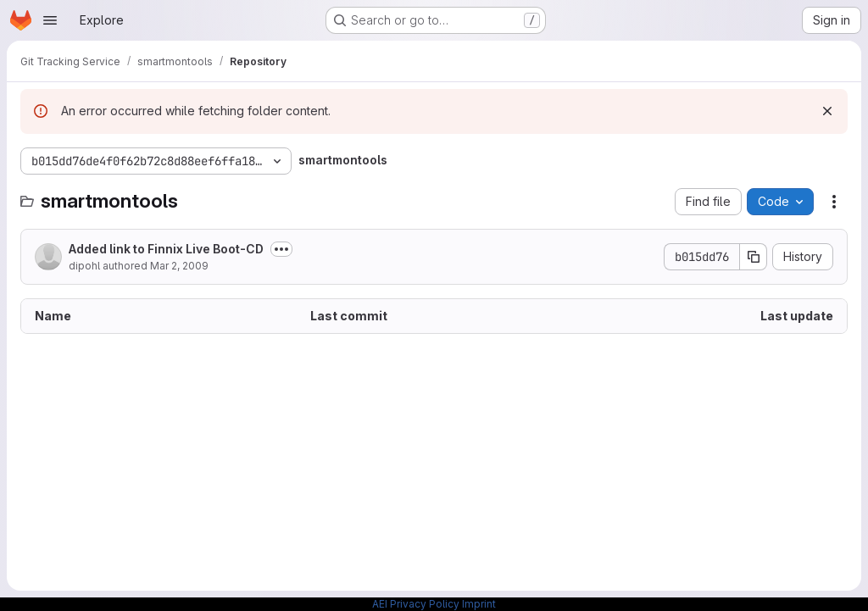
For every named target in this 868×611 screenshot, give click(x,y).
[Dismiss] (827, 111)
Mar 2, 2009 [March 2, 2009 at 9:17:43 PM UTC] (179, 266)
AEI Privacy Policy (416, 604)
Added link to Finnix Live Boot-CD (166, 249)
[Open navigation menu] (50, 20)
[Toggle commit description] (281, 249)
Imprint (479, 604)
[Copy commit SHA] (754, 257)
